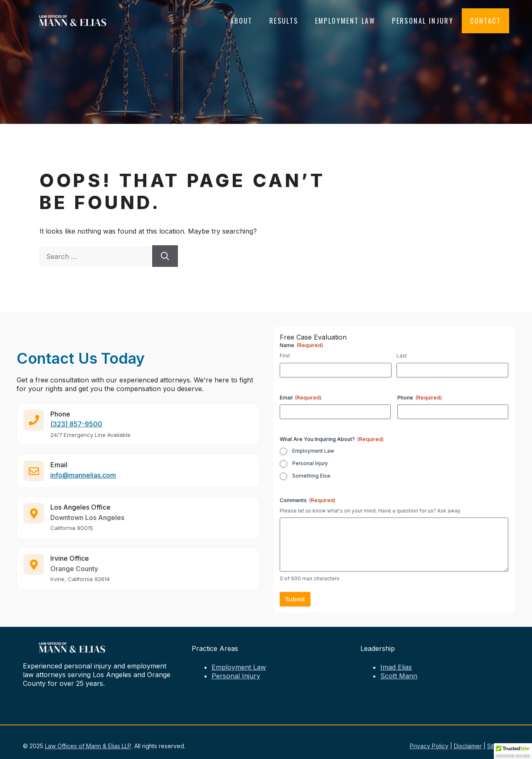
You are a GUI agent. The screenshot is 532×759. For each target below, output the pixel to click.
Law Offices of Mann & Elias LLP (88, 746)
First (285, 356)
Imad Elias (396, 667)
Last (402, 356)
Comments (308, 500)
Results (284, 21)
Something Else (311, 476)
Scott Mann (399, 676)
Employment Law (345, 21)
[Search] (165, 256)
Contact (485, 21)
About (241, 21)
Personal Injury (423, 21)
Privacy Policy (429, 746)
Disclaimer (468, 746)
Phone (420, 398)
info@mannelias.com (83, 478)
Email (300, 398)
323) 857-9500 (78, 427)
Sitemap (498, 746)
